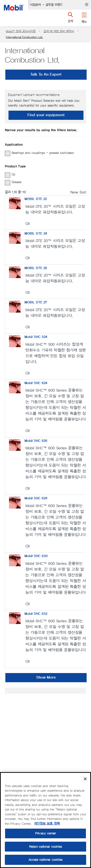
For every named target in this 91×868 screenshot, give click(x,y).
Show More (46, 678)
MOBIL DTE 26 (36, 268)
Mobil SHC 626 (36, 441)
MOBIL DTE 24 (36, 234)
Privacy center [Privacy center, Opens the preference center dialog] (45, 833)
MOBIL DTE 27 (36, 302)
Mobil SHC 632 (36, 614)
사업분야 (35, 5)
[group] (43, 153)
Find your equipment (46, 115)
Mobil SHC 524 (36, 337)
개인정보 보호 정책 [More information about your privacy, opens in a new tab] (47, 824)
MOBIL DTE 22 (36, 199)
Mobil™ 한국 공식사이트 (21, 31)
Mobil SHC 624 (36, 383)
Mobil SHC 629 (36, 498)
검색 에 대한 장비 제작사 (59, 31)
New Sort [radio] (78, 192)
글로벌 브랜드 (54, 5)
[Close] (85, 779)
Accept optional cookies (46, 860)
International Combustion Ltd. (24, 37)
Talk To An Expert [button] (46, 75)
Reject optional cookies (46, 847)
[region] (45, 820)
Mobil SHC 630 (36, 556)
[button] (84, 17)
